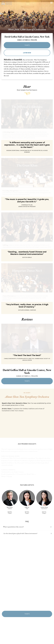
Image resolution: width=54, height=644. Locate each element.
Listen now (27, 53)
